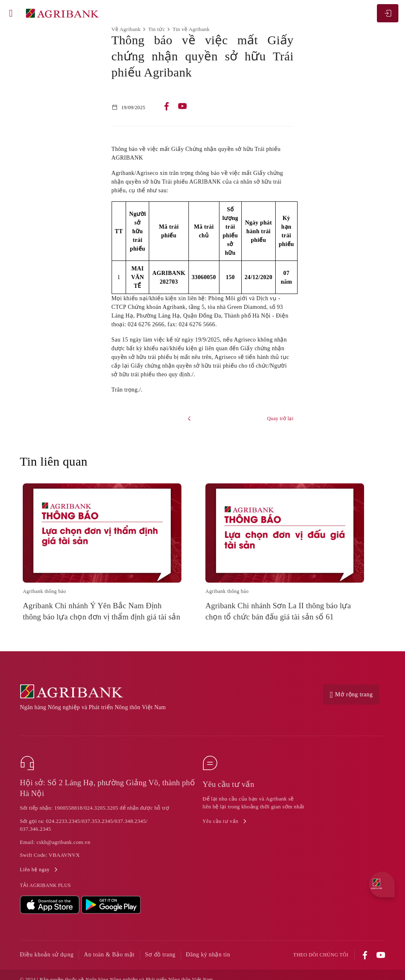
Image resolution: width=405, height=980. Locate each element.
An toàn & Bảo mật (109, 955)
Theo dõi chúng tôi (321, 955)
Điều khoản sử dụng (47, 955)
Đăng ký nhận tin (208, 955)
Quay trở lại (280, 418)
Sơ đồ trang (160, 955)
